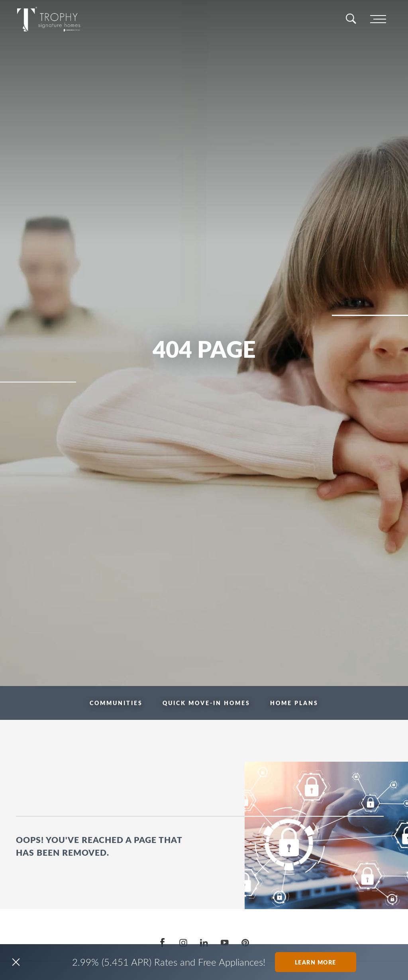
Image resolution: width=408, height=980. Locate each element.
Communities (116, 703)
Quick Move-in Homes (206, 703)
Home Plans (294, 703)
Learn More (316, 962)
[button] (16, 962)
